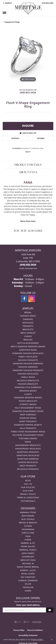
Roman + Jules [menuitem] (28, 570)
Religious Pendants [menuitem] (28, 469)
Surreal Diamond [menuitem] (28, 580)
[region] (28, 57)
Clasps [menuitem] (28, 394)
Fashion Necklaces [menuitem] (28, 374)
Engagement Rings (12, 22)
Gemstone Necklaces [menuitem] (28, 455)
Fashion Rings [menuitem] (28, 316)
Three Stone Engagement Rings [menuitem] (28, 432)
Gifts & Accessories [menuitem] (28, 343)
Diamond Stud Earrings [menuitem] (28, 387)
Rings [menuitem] (28, 442)
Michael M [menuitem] (28, 563)
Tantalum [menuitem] (28, 587)
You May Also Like (28, 231)
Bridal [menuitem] (28, 312)
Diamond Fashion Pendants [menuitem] (28, 370)
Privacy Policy (28, 494)
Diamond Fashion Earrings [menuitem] (28, 363)
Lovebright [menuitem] (28, 557)
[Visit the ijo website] (27, 622)
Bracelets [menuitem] (28, 329)
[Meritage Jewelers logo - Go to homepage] (28, 9)
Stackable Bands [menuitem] (28, 438)
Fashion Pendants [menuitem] (28, 360)
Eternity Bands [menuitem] (28, 404)
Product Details (28, 165)
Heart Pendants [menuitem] (28, 421)
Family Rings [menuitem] (28, 377)
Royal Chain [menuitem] (28, 574)
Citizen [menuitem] (28, 526)
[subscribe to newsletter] (50, 610)
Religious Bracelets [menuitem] (28, 381)
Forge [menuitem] (28, 540)
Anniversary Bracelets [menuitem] (28, 445)
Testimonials (28, 501)
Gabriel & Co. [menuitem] (28, 543)
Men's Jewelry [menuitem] (28, 333)
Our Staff (28, 491)
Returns (41, 139)
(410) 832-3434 (28, 93)
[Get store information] (28, 269)
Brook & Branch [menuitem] (28, 523)
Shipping (15, 139)
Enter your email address (28, 605)
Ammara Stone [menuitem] (28, 512)
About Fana (28, 172)
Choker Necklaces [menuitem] (28, 462)
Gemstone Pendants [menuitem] (28, 452)
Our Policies (28, 487)
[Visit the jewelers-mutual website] (37, 622)
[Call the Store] (28, 265)
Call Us (28, 484)
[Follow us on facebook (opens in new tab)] (24, 299)
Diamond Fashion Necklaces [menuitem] (28, 353)
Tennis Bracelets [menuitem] (28, 401)
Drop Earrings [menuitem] (28, 415)
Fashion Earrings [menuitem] (28, 367)
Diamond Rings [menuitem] (28, 418)
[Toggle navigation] (4, 13)
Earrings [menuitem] (28, 319)
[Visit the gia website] (18, 622)
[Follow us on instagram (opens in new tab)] (32, 299)
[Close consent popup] (52, 640)
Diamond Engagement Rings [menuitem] (28, 411)
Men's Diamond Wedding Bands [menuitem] (28, 346)
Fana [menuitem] (28, 536)
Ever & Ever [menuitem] (28, 533)
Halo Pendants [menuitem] (28, 428)
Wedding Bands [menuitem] (28, 391)
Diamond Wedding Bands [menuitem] (28, 398)
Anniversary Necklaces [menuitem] (28, 449)
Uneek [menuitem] (28, 591)
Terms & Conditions (28, 498)
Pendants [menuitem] (28, 326)
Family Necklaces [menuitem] (28, 357)
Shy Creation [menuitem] (28, 577)
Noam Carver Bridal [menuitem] (28, 567)
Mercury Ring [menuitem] (28, 560)
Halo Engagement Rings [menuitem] (28, 408)
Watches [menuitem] (28, 340)
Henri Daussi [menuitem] (28, 546)
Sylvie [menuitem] (28, 584)
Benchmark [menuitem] (28, 516)
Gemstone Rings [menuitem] (28, 350)
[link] (47, 3)
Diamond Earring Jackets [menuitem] (28, 425)
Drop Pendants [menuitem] (28, 466)
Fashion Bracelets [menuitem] (28, 384)
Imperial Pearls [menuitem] (28, 550)
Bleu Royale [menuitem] (28, 519)
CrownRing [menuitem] (28, 529)
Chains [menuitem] (28, 336)
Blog (28, 480)
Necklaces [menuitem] (28, 323)
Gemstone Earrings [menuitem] (28, 459)
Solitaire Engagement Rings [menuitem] (28, 435)
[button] (7, 3)
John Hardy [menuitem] (28, 553)
